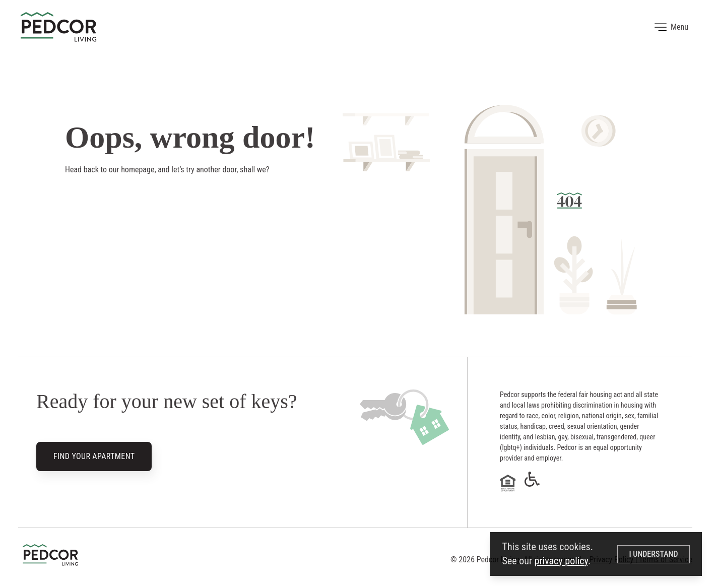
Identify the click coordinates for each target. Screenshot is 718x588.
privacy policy (561, 561)
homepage (138, 170)
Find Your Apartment (94, 457)
